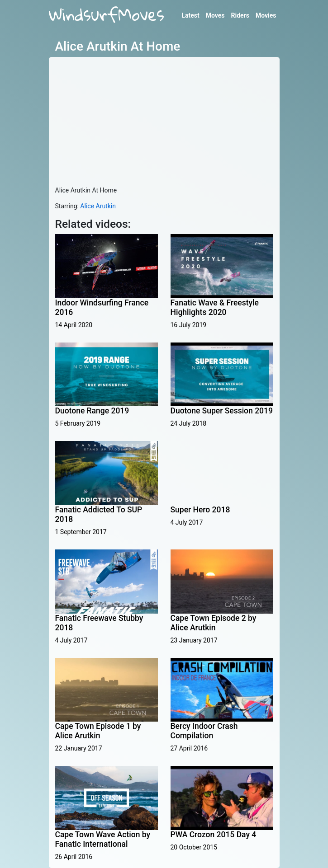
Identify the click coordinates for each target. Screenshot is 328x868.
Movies (266, 15)
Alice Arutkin (98, 206)
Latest (190, 15)
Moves (215, 15)
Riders (240, 15)
